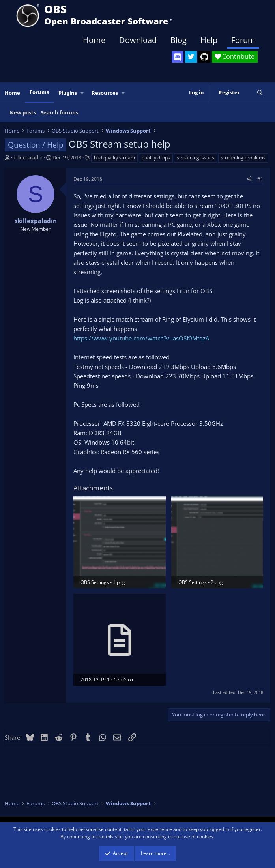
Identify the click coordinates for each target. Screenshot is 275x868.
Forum (243, 40)
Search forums (59, 112)
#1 (260, 179)
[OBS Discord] (178, 57)
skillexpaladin (27, 157)
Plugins (68, 93)
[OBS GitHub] (204, 57)
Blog (179, 40)
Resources (105, 93)
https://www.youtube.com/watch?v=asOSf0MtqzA (141, 338)
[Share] (249, 179)
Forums (39, 92)
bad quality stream (114, 158)
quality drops (156, 158)
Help (209, 40)
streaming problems (243, 158)
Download (138, 40)
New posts (23, 112)
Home (94, 40)
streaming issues (195, 158)
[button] (82, 93)
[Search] (260, 93)
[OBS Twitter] (191, 57)
